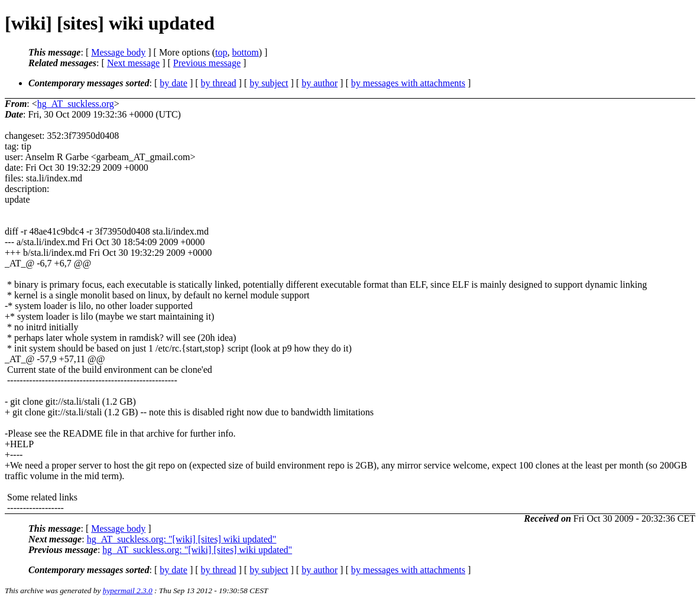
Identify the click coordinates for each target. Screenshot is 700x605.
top (221, 52)
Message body (118, 52)
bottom (245, 52)
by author (320, 83)
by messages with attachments (408, 83)
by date (174, 83)
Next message (133, 63)
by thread (219, 83)
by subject (269, 83)
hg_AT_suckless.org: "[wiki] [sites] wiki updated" (182, 539)
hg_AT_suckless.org (76, 104)
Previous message (207, 63)
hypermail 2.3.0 (128, 591)
